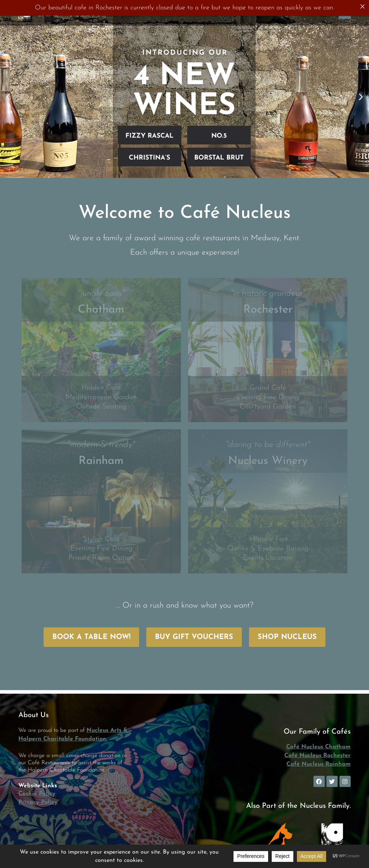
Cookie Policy (37, 794)
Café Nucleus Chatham (318, 747)
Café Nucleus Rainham (319, 764)
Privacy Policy (38, 802)
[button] (8, 97)
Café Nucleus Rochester (317, 756)
